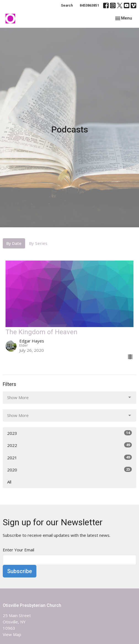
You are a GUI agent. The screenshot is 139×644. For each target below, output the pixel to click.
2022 (69, 445)
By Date (14, 243)
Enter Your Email (18, 550)
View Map (12, 634)
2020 (69, 470)
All (9, 482)
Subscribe (20, 571)
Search (67, 5)
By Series (38, 243)
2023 (69, 433)
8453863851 (89, 5)
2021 (69, 458)
